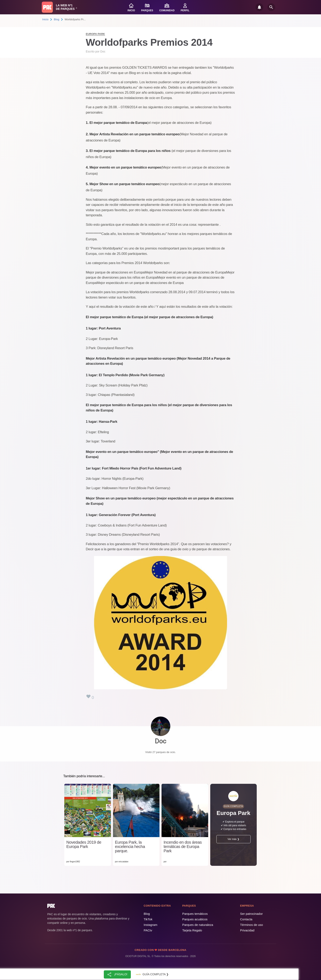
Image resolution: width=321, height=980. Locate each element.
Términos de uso (252, 925)
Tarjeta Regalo (192, 930)
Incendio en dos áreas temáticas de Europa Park (183, 847)
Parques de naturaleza (198, 925)
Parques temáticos (195, 914)
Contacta (246, 919)
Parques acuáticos (195, 919)
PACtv (148, 930)
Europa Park (95, 34)
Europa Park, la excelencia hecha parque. (130, 847)
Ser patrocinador (251, 914)
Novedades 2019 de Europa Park (84, 844)
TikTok (148, 919)
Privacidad (247, 930)
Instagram (151, 925)
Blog (57, 19)
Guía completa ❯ (152, 974)
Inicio (45, 19)
